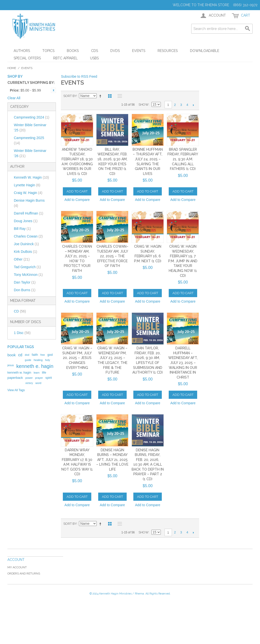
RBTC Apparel (65, 58)
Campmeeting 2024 (32, 117)
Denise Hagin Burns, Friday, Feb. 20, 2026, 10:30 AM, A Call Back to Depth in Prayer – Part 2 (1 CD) (148, 465)
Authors (22, 51)
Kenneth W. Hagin (31, 177)
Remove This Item (53, 90)
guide (28, 360)
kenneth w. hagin (19, 372)
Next (194, 105)
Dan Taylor (25, 282)
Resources (168, 51)
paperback (15, 378)
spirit (48, 378)
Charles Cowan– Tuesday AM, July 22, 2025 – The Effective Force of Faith (112, 256)
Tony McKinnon (28, 275)
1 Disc (22, 333)
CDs (95, 51)
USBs (94, 58)
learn (37, 373)
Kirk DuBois (25, 252)
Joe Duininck (26, 244)
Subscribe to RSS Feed (79, 76)
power (29, 378)
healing (38, 360)
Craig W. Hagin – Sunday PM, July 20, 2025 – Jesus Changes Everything (77, 358)
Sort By (70, 96)
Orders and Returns (24, 573)
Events (139, 51)
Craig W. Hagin (28, 193)
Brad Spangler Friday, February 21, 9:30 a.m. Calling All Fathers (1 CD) (183, 159)
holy (47, 360)
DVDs (115, 51)
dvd (27, 355)
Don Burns (25, 290)
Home (12, 68)
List (118, 96)
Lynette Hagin (27, 185)
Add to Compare (77, 200)
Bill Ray (22, 229)
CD (20, 311)
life (44, 372)
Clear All (14, 98)
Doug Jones (26, 221)
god (50, 355)
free (43, 355)
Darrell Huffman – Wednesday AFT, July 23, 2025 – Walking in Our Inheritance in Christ (183, 363)
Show (144, 105)
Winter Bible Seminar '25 (30, 128)
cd (20, 355)
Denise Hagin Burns (29, 203)
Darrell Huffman (29, 213)
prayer (39, 378)
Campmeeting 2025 (29, 140)
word (38, 383)
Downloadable (205, 51)
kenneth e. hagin (35, 366)
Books (73, 51)
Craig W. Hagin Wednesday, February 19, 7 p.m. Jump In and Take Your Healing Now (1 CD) (183, 261)
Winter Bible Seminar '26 (30, 153)
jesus (11, 365)
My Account (17, 567)
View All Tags (16, 390)
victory (29, 383)
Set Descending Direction (101, 96)
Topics (48, 51)
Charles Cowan (28, 236)
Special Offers (27, 58)
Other (22, 259)
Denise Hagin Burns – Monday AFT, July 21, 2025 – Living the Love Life (112, 460)
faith (35, 355)
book (12, 355)
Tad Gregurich (27, 267)
